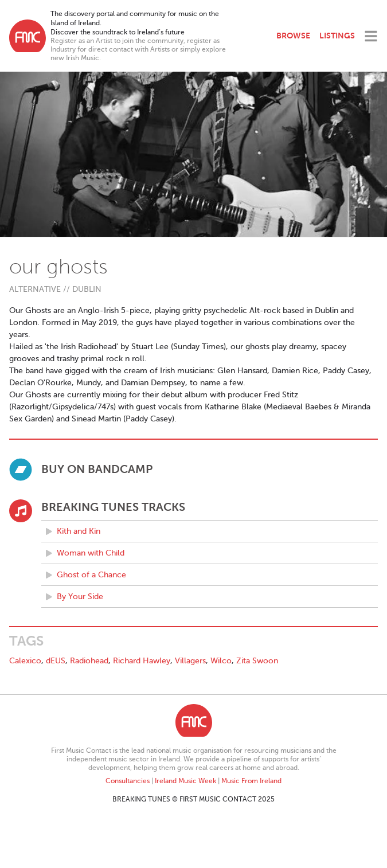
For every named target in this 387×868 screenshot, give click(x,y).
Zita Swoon (257, 661)
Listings (337, 36)
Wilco (221, 661)
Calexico (25, 661)
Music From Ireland (251, 781)
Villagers (190, 661)
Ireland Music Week (185, 781)
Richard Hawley (142, 661)
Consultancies (128, 781)
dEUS (56, 661)
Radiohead (89, 661)
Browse (293, 36)
